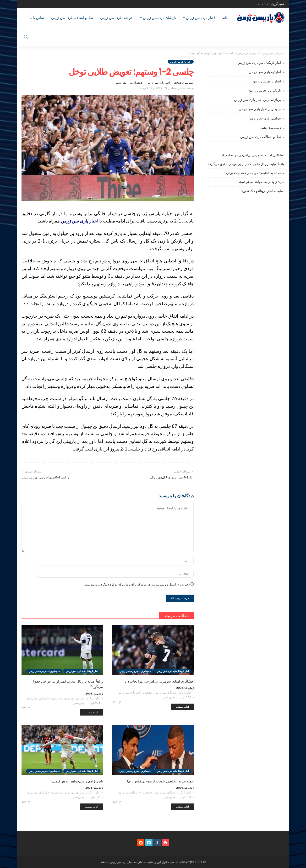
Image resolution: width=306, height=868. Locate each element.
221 (26, 708)
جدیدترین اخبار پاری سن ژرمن (135, 693)
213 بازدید (136, 83)
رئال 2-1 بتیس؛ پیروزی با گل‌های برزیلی (170, 477)
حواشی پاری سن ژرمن (117, 18)
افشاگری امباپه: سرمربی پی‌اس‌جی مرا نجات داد (253, 155)
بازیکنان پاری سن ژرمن (160, 18)
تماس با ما (37, 18)
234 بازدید (185, 697)
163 (117, 802)
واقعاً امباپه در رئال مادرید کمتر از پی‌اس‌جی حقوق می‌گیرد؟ (246, 164)
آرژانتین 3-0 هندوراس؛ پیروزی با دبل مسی (48, 477)
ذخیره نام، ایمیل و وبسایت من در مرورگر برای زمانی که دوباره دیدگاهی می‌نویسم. (137, 585)
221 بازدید (94, 703)
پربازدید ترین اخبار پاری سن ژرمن (257, 100)
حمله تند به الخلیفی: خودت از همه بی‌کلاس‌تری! (254, 173)
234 (117, 702)
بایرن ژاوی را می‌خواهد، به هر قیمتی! (261, 182)
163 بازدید (185, 797)
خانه (225, 18)
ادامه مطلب (182, 707)
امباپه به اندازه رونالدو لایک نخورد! (263, 191)
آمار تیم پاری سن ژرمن (265, 72)
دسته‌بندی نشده (270, 127)
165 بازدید (94, 797)
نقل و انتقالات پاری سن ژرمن (72, 18)
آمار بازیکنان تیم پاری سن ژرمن (173, 693)
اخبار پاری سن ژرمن (201, 18)
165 (26, 802)
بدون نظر (120, 83)
